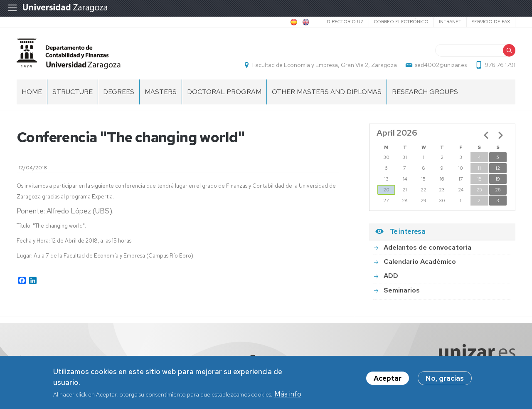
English (305, 22)
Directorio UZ (345, 22)
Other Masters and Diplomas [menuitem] (327, 92)
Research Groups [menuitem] (425, 92)
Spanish (293, 22)
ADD (391, 276)
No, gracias (445, 379)
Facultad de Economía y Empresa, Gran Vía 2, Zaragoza (325, 65)
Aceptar (388, 379)
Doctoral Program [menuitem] (224, 92)
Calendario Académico (420, 262)
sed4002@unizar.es (441, 65)
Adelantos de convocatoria (427, 247)
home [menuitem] (32, 92)
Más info (288, 394)
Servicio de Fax (491, 22)
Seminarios (402, 290)
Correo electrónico (401, 22)
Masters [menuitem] (161, 92)
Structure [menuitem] (73, 92)
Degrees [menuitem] (119, 92)
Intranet (450, 22)
